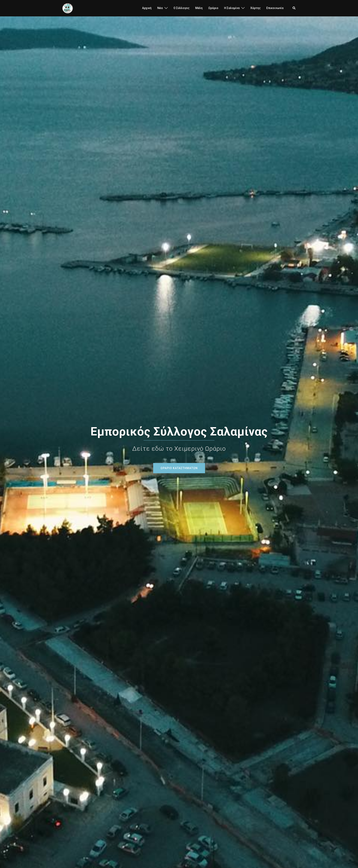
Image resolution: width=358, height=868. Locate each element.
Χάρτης (255, 8)
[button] (294, 8)
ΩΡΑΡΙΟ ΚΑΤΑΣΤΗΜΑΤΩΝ (179, 468)
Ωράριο (213, 8)
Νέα (160, 8)
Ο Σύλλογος (181, 8)
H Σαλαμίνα (232, 8)
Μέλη (199, 8)
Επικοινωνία (275, 8)
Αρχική (147, 8)
